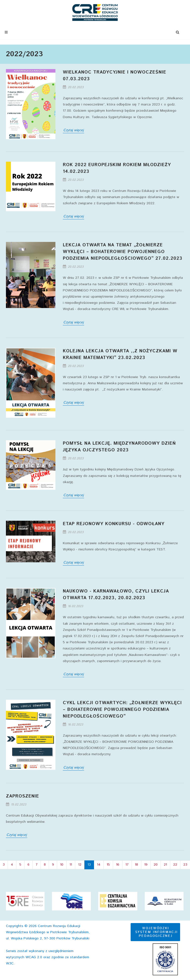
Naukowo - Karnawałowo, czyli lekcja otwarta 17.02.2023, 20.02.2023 (116, 595)
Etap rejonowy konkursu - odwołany (114, 524)
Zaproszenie (23, 796)
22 (175, 865)
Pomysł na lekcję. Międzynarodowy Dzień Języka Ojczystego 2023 (119, 447)
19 (146, 865)
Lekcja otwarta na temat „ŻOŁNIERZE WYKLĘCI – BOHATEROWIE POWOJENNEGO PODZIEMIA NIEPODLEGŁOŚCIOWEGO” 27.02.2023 (123, 252)
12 (80, 865)
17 (127, 865)
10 (62, 865)
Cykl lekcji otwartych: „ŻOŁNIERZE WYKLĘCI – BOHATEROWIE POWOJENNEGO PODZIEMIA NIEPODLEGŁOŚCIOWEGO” (122, 710)
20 (156, 865)
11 (71, 865)
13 (89, 865)
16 (118, 865)
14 (99, 865)
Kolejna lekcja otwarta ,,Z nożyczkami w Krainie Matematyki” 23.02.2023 (120, 354)
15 (108, 865)
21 (165, 865)
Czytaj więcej (73, 130)
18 (136, 865)
